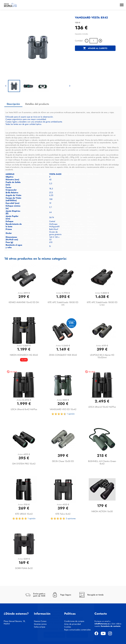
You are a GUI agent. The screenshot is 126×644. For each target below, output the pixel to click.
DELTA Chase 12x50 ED (63, 461)
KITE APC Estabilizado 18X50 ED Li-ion (102, 304)
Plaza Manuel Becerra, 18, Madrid (15, 622)
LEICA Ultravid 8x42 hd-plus (24, 409)
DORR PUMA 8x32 (24, 568)
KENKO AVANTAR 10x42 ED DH (24, 302)
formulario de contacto (111, 626)
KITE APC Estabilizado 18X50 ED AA (63, 304)
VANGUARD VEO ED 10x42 (63, 409)
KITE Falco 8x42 (63, 514)
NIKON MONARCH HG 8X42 (24, 355)
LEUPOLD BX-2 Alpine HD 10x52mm (102, 356)
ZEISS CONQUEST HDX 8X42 (63, 355)
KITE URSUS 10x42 (24, 514)
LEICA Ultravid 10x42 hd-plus (102, 407)
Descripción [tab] (13, 104)
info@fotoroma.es (102, 624)
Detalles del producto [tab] (37, 104)
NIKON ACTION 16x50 (102, 511)
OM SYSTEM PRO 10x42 (24, 464)
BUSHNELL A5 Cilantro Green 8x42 (102, 462)
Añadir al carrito (95, 48)
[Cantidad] (94, 41)
